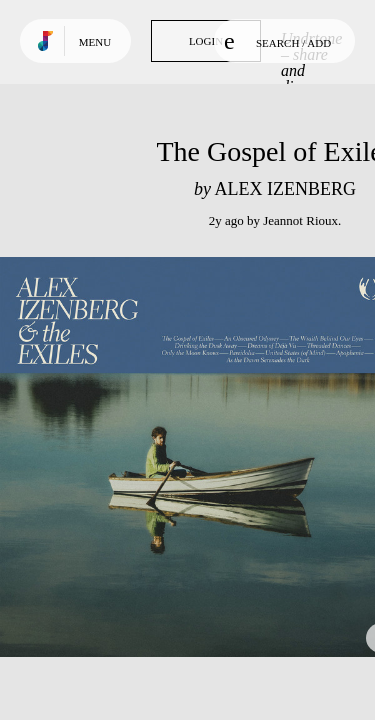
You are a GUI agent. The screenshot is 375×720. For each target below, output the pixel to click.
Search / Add (277, 41)
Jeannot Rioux (300, 220)
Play (200, 457)
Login (206, 41)
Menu (95, 42)
